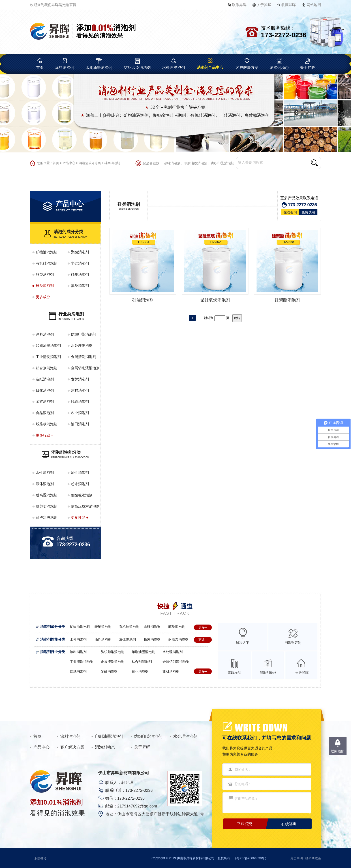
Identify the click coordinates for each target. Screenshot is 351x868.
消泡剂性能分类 (53, 639)
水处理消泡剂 (173, 68)
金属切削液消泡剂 (85, 368)
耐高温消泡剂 (47, 495)
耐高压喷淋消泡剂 (85, 506)
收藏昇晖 (289, 5)
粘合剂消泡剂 (47, 368)
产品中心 (69, 163)
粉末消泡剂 (80, 484)
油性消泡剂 (80, 473)
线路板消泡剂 (47, 424)
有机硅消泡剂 (47, 263)
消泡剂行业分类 (53, 652)
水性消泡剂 (45, 473)
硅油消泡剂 (143, 300)
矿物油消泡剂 (47, 252)
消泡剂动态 (279, 68)
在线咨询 (290, 212)
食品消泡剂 (45, 413)
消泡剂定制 (293, 643)
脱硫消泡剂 (80, 402)
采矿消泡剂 (45, 402)
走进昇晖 (302, 673)
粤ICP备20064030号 (251, 858)
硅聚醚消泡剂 (287, 300)
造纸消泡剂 (45, 379)
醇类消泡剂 (45, 275)
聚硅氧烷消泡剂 (215, 300)
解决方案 (243, 643)
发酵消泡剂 (80, 379)
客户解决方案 (247, 68)
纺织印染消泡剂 (137, 68)
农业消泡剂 (80, 413)
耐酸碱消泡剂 (82, 495)
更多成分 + (45, 297)
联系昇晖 (239, 5)
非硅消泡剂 (80, 263)
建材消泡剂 (80, 390)
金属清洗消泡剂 (83, 357)
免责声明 (297, 858)
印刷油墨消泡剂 (99, 68)
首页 (40, 68)
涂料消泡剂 (65, 68)
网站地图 (314, 5)
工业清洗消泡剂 (48, 357)
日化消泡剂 (45, 390)
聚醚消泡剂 (80, 252)
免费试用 (308, 212)
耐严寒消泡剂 (47, 518)
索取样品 (234, 673)
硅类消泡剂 (112, 163)
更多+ (203, 627)
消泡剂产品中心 (210, 68)
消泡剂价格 (268, 673)
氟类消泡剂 (80, 286)
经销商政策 (313, 858)
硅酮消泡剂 (80, 275)
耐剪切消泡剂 (47, 506)
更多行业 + (45, 435)
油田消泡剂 (80, 424)
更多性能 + (80, 518)
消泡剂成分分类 (90, 163)
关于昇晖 (264, 5)
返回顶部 (338, 751)
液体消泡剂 (45, 484)
